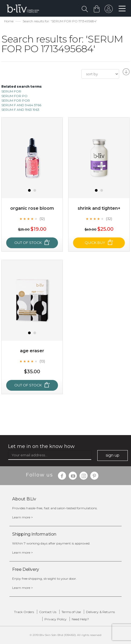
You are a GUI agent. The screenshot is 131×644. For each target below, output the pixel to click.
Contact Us (48, 612)
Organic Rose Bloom (32, 208)
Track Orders (24, 612)
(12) (42, 219)
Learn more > (23, 517)
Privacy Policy (56, 619)
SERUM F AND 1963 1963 (20, 110)
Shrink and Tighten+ (99, 208)
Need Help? (80, 619)
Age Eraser (32, 351)
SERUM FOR (11, 91)
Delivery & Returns (100, 612)
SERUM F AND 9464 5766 (21, 105)
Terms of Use (71, 612)
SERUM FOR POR (16, 100)
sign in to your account (109, 10)
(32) (109, 219)
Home (9, 21)
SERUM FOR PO (14, 96)
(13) (42, 361)
